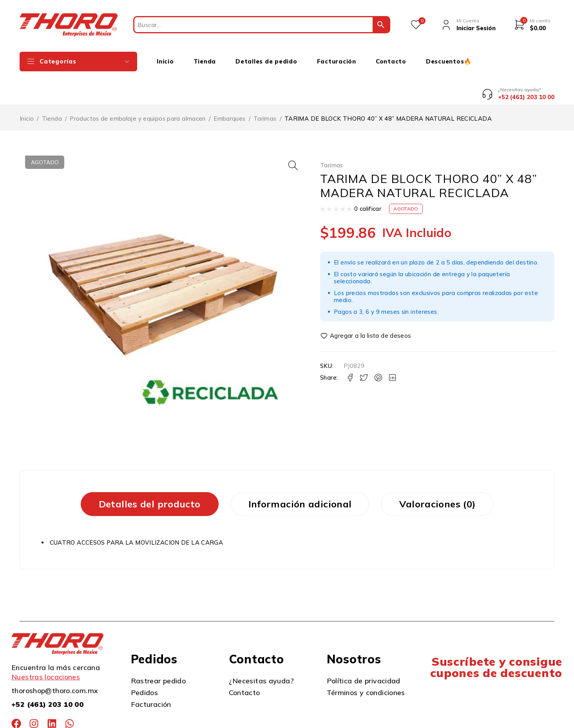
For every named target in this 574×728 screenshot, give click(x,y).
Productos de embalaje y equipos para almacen (138, 89)
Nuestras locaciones (46, 647)
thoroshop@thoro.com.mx (55, 661)
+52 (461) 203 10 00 (47, 675)
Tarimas (265, 89)
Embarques (229, 89)
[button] (293, 136)
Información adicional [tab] (300, 474)
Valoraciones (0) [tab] (437, 474)
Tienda (52, 89)
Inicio (27, 89)
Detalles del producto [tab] (150, 474)
